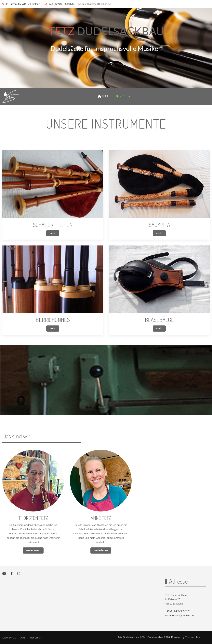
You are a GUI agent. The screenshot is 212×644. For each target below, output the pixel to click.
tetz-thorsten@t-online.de (97, 4)
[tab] (102, 80)
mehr (53, 233)
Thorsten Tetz (193, 637)
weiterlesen (33, 550)
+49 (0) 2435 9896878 (61, 4)
